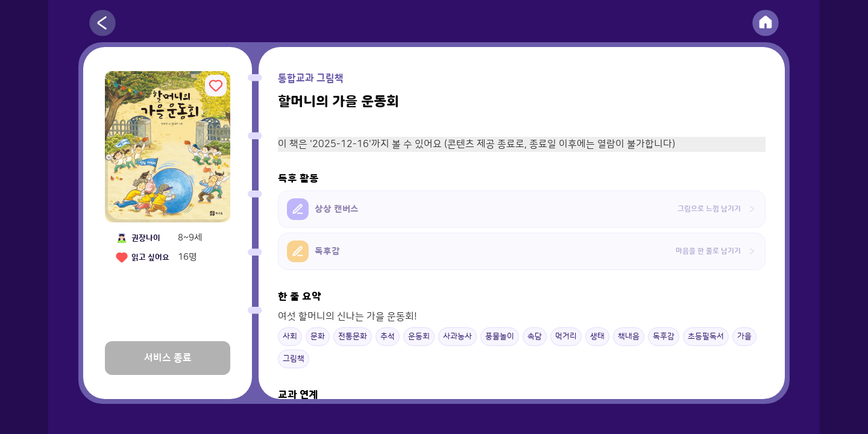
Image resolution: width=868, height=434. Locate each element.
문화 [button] (318, 336)
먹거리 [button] (566, 336)
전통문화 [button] (353, 336)
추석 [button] (388, 336)
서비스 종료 (168, 358)
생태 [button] (597, 336)
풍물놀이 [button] (500, 336)
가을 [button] (744, 336)
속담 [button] (535, 336)
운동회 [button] (419, 336)
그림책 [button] (294, 359)
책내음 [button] (629, 336)
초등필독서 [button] (706, 336)
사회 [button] (290, 336)
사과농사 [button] (458, 336)
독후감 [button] (664, 336)
